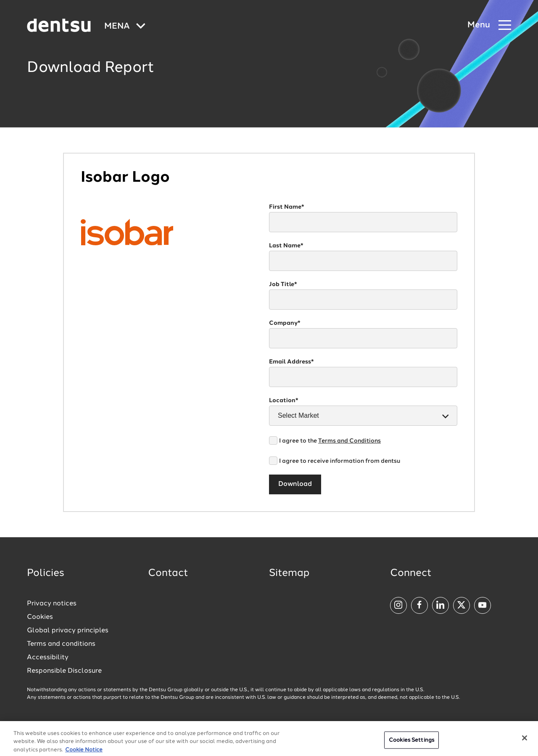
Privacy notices (52, 604)
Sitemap (289, 573)
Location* (284, 401)
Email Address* (291, 362)
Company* (285, 323)
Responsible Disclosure (64, 671)
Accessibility (48, 658)
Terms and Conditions (349, 441)
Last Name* (286, 246)
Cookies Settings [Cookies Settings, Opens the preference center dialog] (411, 744)
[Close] (525, 742)
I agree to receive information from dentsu (340, 461)
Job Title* (283, 284)
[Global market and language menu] (125, 27)
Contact (168, 573)
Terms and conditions (61, 644)
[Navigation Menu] (489, 25)
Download (295, 484)
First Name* (287, 207)
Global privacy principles (68, 631)
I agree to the (330, 441)
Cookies (40, 617)
